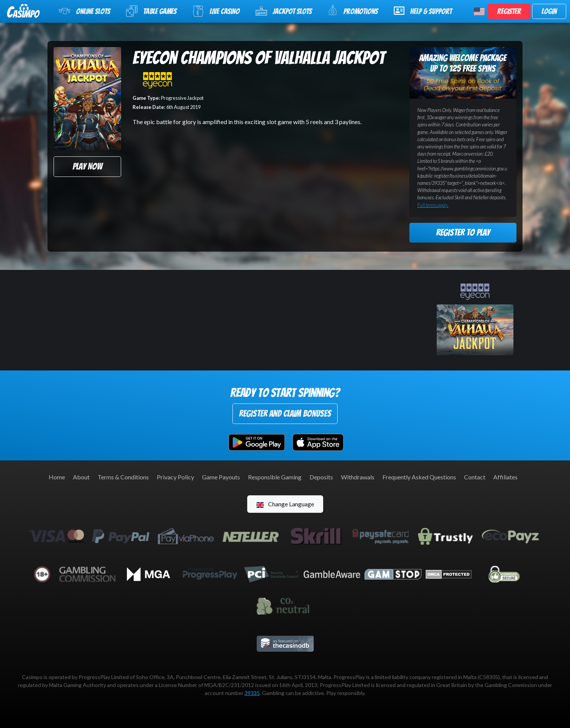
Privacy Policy (175, 477)
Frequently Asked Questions (419, 477)
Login (549, 11)
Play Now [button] (87, 166)
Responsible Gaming (275, 477)
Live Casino (216, 11)
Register (509, 11)
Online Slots (84, 11)
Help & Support (423, 11)
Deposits (321, 477)
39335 (252, 693)
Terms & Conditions (123, 477)
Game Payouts (221, 477)
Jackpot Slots (284, 11)
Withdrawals (358, 477)
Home (57, 477)
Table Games (151, 11)
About (81, 477)
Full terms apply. (433, 205)
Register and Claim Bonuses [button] (285, 414)
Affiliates (505, 477)
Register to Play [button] (463, 232)
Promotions (353, 10)
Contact (475, 477)
